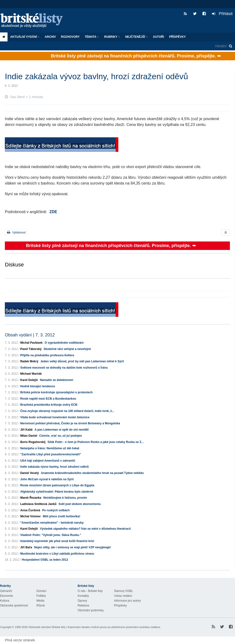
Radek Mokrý (29, 361)
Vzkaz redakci (123, 596)
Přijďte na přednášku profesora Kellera (47, 355)
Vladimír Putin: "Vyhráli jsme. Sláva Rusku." (51, 535)
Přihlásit (222, 14)
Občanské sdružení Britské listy (47, 627)
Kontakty (83, 596)
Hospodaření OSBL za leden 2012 (45, 560)
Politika (41, 596)
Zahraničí (6, 591)
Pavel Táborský (31, 349)
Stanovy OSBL (124, 591)
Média (40, 601)
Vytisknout (16, 232)
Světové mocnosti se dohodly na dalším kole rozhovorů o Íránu (64, 368)
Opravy (82, 601)
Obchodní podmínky (91, 610)
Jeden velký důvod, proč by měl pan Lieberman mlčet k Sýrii (82, 361)
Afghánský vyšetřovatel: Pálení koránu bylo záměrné (57, 492)
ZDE (53, 212)
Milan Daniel (29, 436)
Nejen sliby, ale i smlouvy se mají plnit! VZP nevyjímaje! (73, 547)
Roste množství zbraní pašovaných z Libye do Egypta (57, 485)
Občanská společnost (14, 605)
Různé (41, 605)
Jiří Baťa (26, 547)
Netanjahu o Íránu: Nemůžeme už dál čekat (50, 448)
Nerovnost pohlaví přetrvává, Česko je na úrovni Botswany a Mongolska (70, 423)
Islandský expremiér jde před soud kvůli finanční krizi (57, 541)
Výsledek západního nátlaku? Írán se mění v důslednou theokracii (85, 529)
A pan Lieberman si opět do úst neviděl (61, 430)
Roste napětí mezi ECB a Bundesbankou (48, 399)
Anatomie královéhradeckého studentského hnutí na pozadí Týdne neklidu (92, 473)
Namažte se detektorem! (57, 380)
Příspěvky (177, 37)
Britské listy (34, 21)
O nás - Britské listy (90, 591)
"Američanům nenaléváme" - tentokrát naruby (52, 523)
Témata (92, 37)
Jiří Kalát (26, 430)
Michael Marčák (31, 374)
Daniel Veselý (29, 473)
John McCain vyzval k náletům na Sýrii (47, 479)
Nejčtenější (136, 37)
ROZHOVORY (70, 37)
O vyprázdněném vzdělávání (64, 343)
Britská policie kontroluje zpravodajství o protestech (56, 392)
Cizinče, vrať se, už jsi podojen (61, 436)
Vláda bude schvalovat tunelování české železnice (55, 417)
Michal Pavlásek (31, 343)
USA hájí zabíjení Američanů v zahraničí (48, 461)
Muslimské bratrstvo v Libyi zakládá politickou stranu (57, 554)
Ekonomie (6, 596)
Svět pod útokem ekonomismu (80, 504)
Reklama (83, 605)
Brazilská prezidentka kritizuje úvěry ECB (49, 405)
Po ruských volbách (56, 510)
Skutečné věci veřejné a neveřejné (67, 349)
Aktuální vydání (25, 37)
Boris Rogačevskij (33, 442)
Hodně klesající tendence (37, 386)
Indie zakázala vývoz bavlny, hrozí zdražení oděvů (54, 467)
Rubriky (112, 37)
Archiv (50, 37)
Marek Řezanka (31, 498)
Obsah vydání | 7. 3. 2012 (30, 335)
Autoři (159, 37)
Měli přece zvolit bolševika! (61, 516)
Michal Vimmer (30, 516)
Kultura (5, 601)
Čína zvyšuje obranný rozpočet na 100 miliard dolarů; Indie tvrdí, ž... (67, 411)
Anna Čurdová (30, 510)
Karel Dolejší (29, 380)
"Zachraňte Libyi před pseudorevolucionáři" (51, 454)
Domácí (41, 591)
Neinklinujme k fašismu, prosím (65, 498)
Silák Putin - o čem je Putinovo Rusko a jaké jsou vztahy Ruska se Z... (96, 442)
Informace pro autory (127, 601)
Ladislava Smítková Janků (38, 504)
